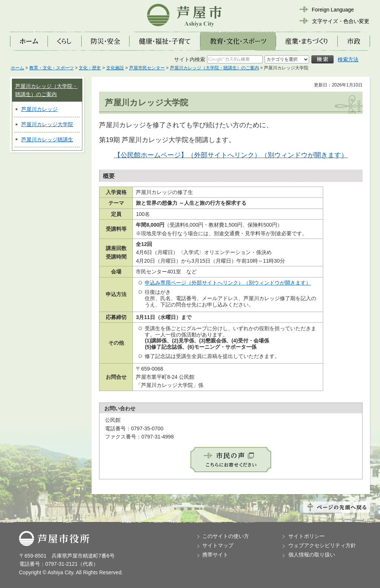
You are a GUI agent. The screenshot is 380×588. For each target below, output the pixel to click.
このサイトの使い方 (226, 536)
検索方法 (348, 59)
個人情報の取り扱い (312, 555)
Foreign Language (333, 10)
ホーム (17, 68)
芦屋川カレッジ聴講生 (47, 139)
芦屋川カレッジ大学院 (47, 124)
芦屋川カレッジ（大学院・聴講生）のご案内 (214, 68)
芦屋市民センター (147, 68)
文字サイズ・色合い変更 (341, 21)
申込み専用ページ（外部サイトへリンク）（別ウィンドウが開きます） (228, 283)
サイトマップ (218, 545)
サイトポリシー (307, 536)
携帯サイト (215, 555)
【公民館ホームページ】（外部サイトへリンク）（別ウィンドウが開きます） (231, 155)
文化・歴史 (90, 68)
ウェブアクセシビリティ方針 (322, 545)
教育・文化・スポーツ (52, 68)
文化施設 (115, 68)
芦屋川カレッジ (39, 109)
